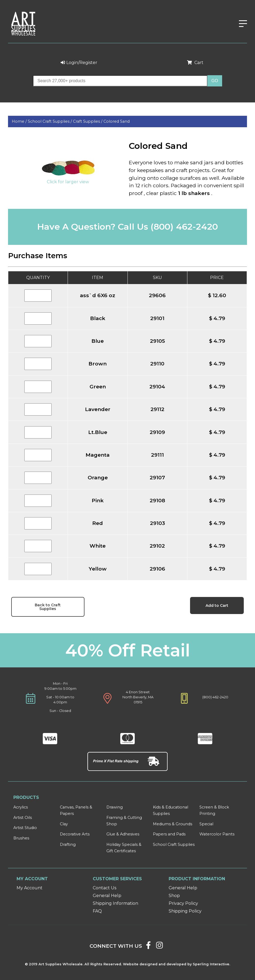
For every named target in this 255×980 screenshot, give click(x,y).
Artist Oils (23, 818)
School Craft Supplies (174, 844)
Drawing (115, 807)
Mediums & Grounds (173, 824)
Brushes (21, 838)
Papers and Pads (169, 834)
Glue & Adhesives (123, 834)
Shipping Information (115, 903)
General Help (107, 896)
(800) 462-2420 (184, 227)
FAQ (97, 911)
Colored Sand (117, 121)
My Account (30, 888)
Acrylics (21, 807)
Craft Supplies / (88, 121)
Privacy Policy (183, 903)
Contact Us (105, 888)
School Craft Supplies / (50, 121)
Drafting (68, 844)
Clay (64, 824)
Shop (174, 896)
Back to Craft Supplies (48, 607)
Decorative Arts (75, 834)
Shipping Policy (185, 911)
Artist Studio (25, 828)
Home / (20, 121)
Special (206, 824)
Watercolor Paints (217, 834)
